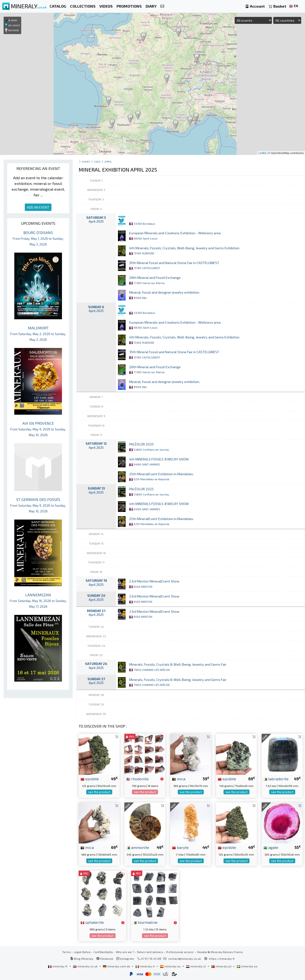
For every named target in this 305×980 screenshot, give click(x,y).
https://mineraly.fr (222, 959)
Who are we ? (125, 952)
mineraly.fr (58, 966)
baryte (180, 847)
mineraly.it (145, 966)
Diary (86, 161)
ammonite (138, 847)
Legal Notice (82, 952)
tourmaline (145, 922)
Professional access (180, 952)
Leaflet (262, 153)
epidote (90, 779)
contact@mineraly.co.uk (185, 959)
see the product (99, 792)
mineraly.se (247, 966)
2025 (97, 161)
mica (179, 779)
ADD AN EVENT (38, 207)
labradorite (276, 779)
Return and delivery (150, 952)
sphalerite (92, 922)
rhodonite (137, 779)
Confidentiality (103, 952)
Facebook (105, 959)
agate (271, 847)
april (108, 161)
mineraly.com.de (117, 966)
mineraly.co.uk (86, 966)
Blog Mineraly (82, 959)
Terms (66, 952)
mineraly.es (171, 966)
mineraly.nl (196, 966)
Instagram (125, 959)
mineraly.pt (222, 966)
